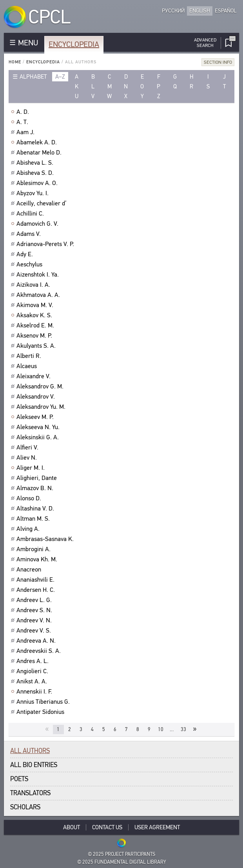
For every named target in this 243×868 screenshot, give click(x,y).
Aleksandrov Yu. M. (42, 407)
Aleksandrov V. (37, 397)
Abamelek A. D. (38, 142)
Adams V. (30, 234)
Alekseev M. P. (36, 417)
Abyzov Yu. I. (34, 193)
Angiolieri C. (33, 671)
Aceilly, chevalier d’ (43, 203)
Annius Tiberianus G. (44, 702)
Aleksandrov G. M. (41, 386)
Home (15, 62)
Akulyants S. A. (37, 346)
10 (161, 729)
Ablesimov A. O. (38, 183)
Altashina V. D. (36, 509)
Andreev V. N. (35, 620)
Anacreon (30, 570)
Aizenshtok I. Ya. (39, 275)
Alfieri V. (28, 447)
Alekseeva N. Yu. (39, 427)
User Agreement (157, 827)
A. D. (24, 112)
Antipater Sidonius (41, 712)
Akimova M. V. (36, 305)
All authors (30, 751)
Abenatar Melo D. (40, 153)
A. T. (23, 122)
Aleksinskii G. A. (39, 437)
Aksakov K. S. (35, 315)
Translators (30, 793)
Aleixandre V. (34, 376)
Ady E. (26, 254)
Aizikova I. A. (34, 285)
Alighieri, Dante (38, 478)
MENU (28, 43)
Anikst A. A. (33, 681)
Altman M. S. (34, 519)
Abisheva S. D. (36, 173)
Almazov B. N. (36, 488)
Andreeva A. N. (37, 641)
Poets (19, 779)
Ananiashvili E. (36, 580)
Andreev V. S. (35, 631)
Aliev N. (28, 458)
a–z (60, 77)
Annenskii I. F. (35, 692)
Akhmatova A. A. (39, 295)
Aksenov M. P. (35, 336)
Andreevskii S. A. (40, 651)
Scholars (25, 807)
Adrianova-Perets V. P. (46, 244)
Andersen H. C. (37, 590)
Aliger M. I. (32, 468)
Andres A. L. (34, 661)
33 (183, 729)
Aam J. (26, 132)
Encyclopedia (74, 44)
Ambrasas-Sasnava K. (46, 539)
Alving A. (29, 529)
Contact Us (107, 827)
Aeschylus (30, 264)
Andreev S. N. (35, 610)
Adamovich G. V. (38, 224)
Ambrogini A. (34, 549)
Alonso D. (30, 498)
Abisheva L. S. (36, 163)
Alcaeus (28, 366)
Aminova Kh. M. (38, 559)
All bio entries (34, 765)
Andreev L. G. (35, 600)
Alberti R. (30, 356)
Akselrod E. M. (36, 325)
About (72, 827)
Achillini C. (31, 214)
